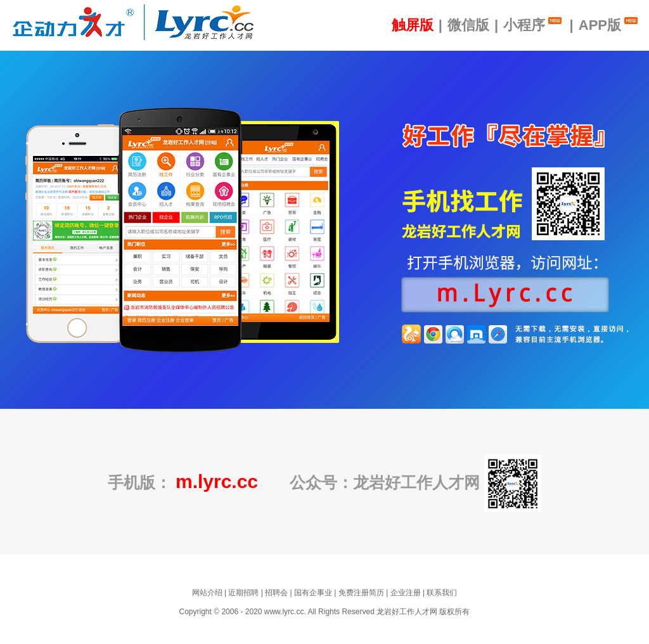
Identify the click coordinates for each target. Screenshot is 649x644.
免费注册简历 (361, 593)
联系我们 (442, 593)
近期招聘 (243, 593)
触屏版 (413, 25)
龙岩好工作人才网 (407, 612)
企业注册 (406, 593)
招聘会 (276, 593)
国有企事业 (313, 593)
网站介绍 (207, 593)
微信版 (468, 25)
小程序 (534, 24)
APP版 (609, 24)
